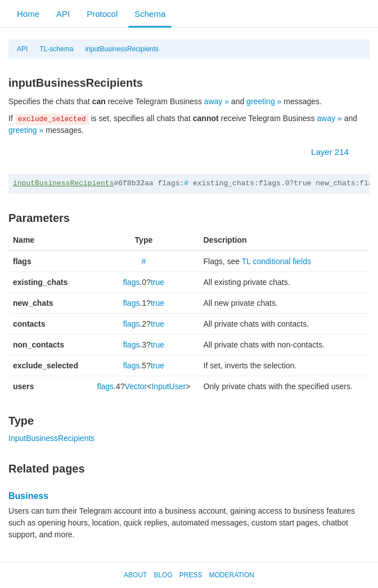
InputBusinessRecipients (51, 438)
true (157, 282)
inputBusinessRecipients (122, 49)
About (135, 575)
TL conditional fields (276, 261)
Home (28, 14)
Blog (163, 575)
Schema (150, 14)
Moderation (231, 575)
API (63, 14)
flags (132, 282)
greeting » (264, 101)
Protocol (102, 14)
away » (217, 101)
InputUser (168, 386)
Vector (136, 386)
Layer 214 (336, 152)
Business (28, 496)
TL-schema (56, 49)
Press (191, 575)
